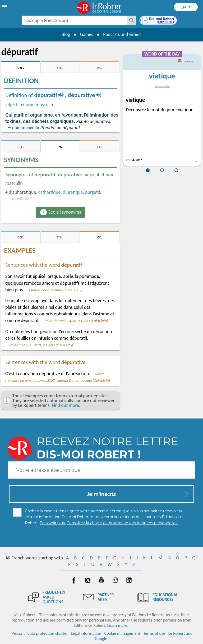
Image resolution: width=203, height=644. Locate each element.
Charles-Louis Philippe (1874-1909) (56, 290)
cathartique (49, 192)
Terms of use (154, 633)
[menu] (5, 7)
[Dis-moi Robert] (159, 21)
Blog (65, 34)
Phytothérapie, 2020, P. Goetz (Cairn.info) (76, 321)
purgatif (93, 192)
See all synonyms (65, 212)
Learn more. (118, 625)
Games (86, 34)
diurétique (73, 192)
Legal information (86, 633)
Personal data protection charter (40, 633)
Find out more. (66, 405)
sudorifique (20, 199)
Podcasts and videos (123, 34)
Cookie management (122, 633)
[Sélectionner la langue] (186, 7)
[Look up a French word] (132, 20)
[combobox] (74, 20)
